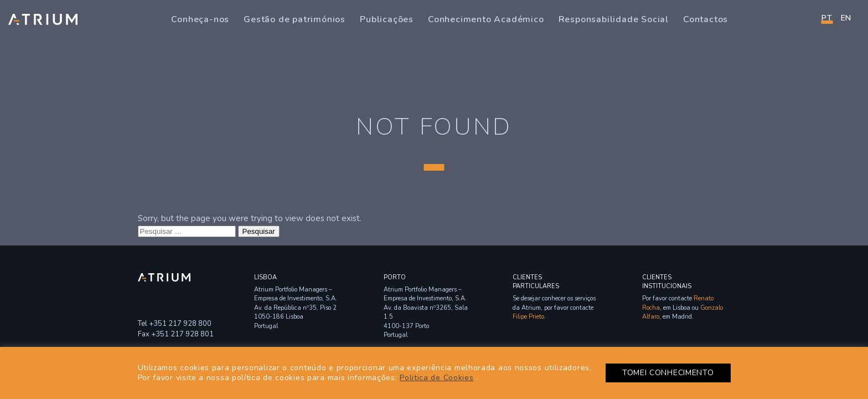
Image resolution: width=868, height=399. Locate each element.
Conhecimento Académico (486, 19)
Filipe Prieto (528, 317)
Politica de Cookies (436, 378)
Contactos (706, 19)
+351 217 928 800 (180, 324)
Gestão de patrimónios (294, 19)
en (846, 18)
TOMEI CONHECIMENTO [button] (668, 373)
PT (827, 18)
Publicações (387, 19)
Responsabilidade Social (614, 19)
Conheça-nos (200, 19)
